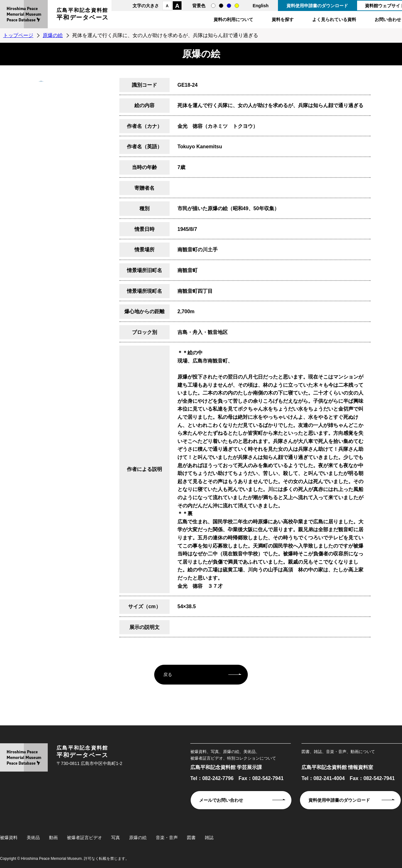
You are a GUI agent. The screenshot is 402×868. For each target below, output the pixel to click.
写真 (116, 838)
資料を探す (283, 19)
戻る (168, 674)
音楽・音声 (167, 838)
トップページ (18, 35)
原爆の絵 (53, 35)
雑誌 (209, 838)
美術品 (33, 838)
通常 (213, 6)
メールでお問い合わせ (221, 800)
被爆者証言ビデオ (84, 838)
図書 (191, 838)
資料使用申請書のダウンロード (317, 6)
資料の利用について (233, 19)
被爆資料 (9, 838)
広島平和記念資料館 (83, 15)
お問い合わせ (388, 19)
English (261, 6)
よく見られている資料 (334, 19)
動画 (53, 838)
